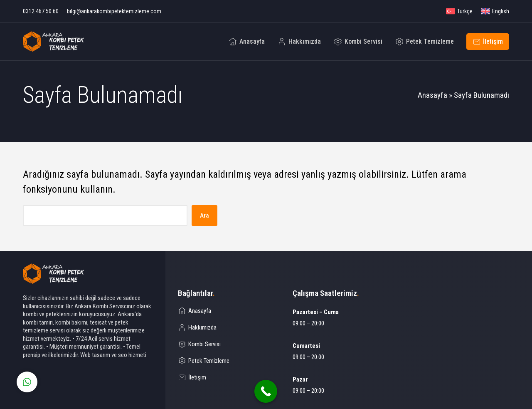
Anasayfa (432, 95)
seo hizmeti (132, 355)
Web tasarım (95, 355)
